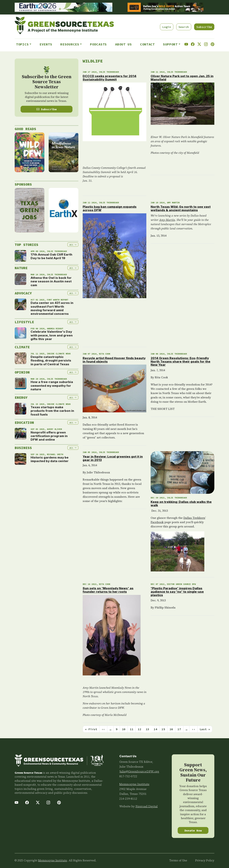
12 (139, 729)
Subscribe (204, 27)
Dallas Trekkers (194, 518)
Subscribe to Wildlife (84, 737)
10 (124, 729)
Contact (147, 44)
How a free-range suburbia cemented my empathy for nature (52, 386)
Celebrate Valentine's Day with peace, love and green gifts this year (52, 335)
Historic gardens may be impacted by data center (50, 459)
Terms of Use (178, 860)
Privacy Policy (205, 860)
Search (184, 27)
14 (155, 729)
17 (179, 729)
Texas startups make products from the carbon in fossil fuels (52, 411)
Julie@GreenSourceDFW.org (139, 771)
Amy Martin (167, 220)
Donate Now (193, 830)
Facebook (157, 522)
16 (171, 729)
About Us (123, 44)
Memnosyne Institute (134, 784)
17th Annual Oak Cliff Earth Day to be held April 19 (51, 256)
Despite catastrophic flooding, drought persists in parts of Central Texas (51, 361)
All (73, 245)
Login (167, 27)
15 (163, 729)
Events (46, 44)
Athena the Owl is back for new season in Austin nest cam (51, 281)
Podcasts (98, 44)
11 (132, 729)
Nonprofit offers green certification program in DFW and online (49, 436)
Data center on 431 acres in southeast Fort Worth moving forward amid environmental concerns (52, 308)
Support (170, 44)
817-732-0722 (128, 776)
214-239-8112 (128, 799)
